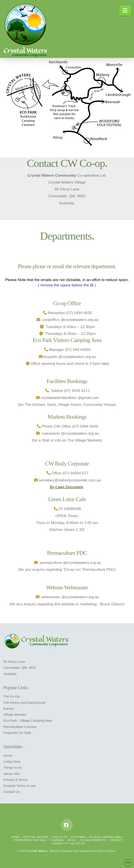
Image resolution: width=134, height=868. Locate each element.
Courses (57, 840)
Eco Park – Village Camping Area (97, 837)
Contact (116, 840)
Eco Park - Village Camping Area (28, 720)
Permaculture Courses (20, 727)
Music (72, 840)
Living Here (12, 761)
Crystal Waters (36, 837)
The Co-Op (12, 696)
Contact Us (12, 792)
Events (8, 709)
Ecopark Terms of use (19, 786)
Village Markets (15, 715)
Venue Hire (12, 774)
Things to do (12, 767)
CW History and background (24, 703)
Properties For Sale (30, 840)
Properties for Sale (17, 733)
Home (8, 756)
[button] (125, 11)
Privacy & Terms (15, 780)
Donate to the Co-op (69, 843)
